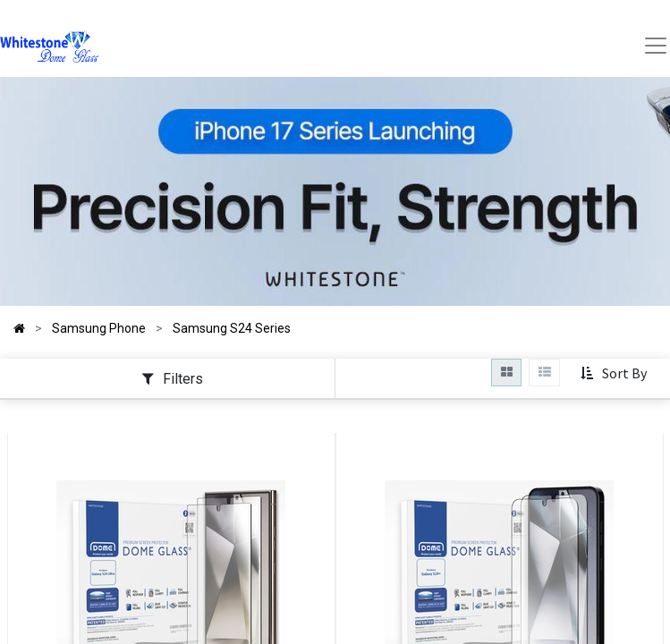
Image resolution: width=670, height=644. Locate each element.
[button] (613, 374)
